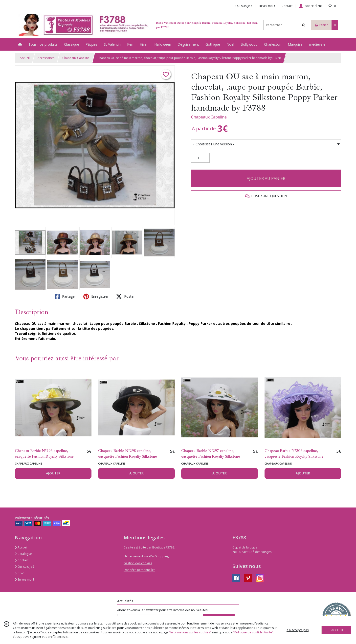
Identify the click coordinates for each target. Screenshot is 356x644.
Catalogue (23, 554)
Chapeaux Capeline (76, 58)
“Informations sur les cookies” (190, 632)
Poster (125, 296)
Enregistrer (96, 296)
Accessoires (46, 58)
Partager (65, 296)
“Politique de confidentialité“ (253, 632)
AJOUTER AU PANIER (266, 178)
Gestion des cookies (138, 563)
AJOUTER (53, 473)
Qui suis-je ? (24, 567)
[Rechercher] (304, 25)
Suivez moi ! (24, 579)
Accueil (25, 58)
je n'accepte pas (297, 630)
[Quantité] (200, 158)
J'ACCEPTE (337, 630)
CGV (19, 573)
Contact (287, 6)
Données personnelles (139, 570)
